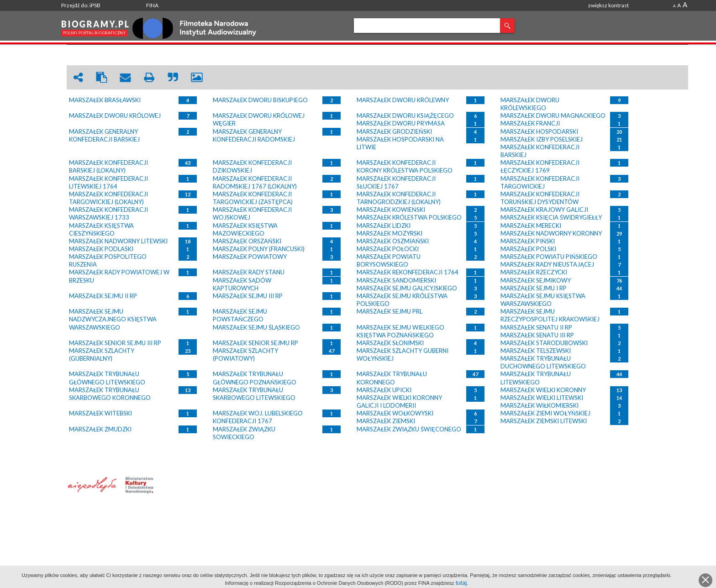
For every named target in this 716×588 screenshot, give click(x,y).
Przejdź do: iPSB (81, 5)
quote (173, 77)
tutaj (461, 583)
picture (197, 77)
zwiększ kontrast (608, 5)
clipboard (102, 77)
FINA (152, 5)
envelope (126, 77)
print (149, 77)
